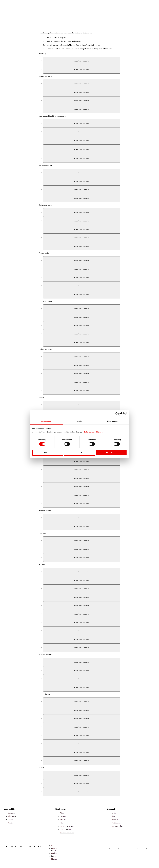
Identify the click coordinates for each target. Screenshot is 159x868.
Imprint (54, 856)
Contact (11, 820)
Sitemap (54, 859)
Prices (62, 813)
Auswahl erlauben (79, 453)
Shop (113, 816)
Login (114, 813)
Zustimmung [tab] (46, 421)
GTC (53, 845)
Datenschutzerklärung (93, 432)
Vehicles (63, 820)
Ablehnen (48, 453)
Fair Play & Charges (67, 826)
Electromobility (117, 826)
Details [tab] (79, 421)
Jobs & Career (13, 816)
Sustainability (116, 823)
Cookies (54, 853)
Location (63, 816)
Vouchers (115, 820)
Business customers (67, 833)
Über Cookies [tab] (113, 421)
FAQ (61, 823)
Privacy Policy (54, 849)
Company (11, 813)
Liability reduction (66, 830)
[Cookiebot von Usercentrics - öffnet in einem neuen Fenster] (117, 414)
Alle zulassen (111, 453)
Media (10, 823)
